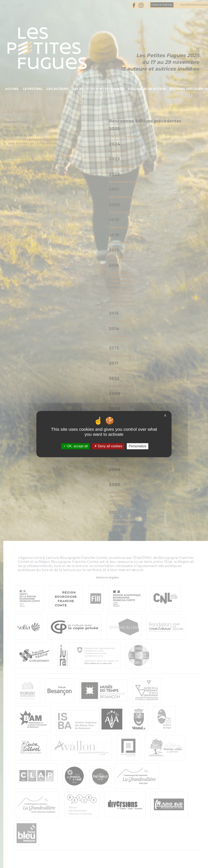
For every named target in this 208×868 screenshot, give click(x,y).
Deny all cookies (108, 446)
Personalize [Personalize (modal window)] (137, 446)
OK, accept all (75, 446)
